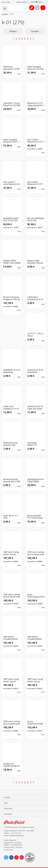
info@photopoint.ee (17, 835)
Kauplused (6, 2)
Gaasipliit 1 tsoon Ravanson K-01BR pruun (12, 104)
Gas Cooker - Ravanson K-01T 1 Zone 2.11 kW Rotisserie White (36, 141)
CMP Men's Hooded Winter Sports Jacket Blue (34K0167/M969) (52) (36, 638)
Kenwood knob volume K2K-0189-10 (12, 480)
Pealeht (5, 14)
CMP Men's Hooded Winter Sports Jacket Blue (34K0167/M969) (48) (12, 638)
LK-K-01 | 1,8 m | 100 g (36, 335)
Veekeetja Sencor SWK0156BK (36, 480)
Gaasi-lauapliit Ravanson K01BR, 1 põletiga (36, 68)
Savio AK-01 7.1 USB (10, 517)
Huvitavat (8, 814)
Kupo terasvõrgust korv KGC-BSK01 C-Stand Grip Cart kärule (36, 596)
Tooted (7, 797)
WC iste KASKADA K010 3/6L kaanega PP (36, 220)
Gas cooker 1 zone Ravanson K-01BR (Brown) (12, 183)
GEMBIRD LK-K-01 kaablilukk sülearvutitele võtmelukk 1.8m (12, 371)
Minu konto (22, 2)
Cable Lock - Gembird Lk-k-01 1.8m (11, 408)
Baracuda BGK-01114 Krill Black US (35, 517)
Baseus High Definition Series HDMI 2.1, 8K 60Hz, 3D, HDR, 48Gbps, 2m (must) (35, 262)
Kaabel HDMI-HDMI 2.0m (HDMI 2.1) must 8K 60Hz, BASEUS (12, 262)
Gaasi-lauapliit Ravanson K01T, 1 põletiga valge (12, 141)
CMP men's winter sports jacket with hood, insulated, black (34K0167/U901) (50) (12, 596)
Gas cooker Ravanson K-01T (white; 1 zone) (35, 183)
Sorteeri (35, 31)
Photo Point (16, 822)
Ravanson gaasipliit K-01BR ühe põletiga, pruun (11, 68)
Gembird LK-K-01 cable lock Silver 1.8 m (35, 408)
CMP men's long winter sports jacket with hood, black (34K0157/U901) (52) (11, 680)
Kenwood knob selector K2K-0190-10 (10, 444)
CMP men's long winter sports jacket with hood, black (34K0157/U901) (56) (35, 680)
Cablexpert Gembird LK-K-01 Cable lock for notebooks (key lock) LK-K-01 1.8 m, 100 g (35, 298)
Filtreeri (13, 31)
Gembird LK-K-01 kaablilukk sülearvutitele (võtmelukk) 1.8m (35, 371)
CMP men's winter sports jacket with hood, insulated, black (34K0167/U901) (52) (12, 723)
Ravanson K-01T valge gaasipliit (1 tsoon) (36, 104)
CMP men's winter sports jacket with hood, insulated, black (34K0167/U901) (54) (36, 553)
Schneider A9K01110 (32, 444)
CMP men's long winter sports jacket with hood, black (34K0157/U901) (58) (11, 553)
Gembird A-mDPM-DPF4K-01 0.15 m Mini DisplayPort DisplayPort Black (12, 765)
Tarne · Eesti (37, 2)
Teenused (8, 809)
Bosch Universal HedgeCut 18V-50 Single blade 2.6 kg (12, 298)
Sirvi (6, 803)
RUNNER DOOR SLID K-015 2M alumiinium (11, 220)
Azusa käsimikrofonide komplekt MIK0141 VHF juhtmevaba (35, 723)
